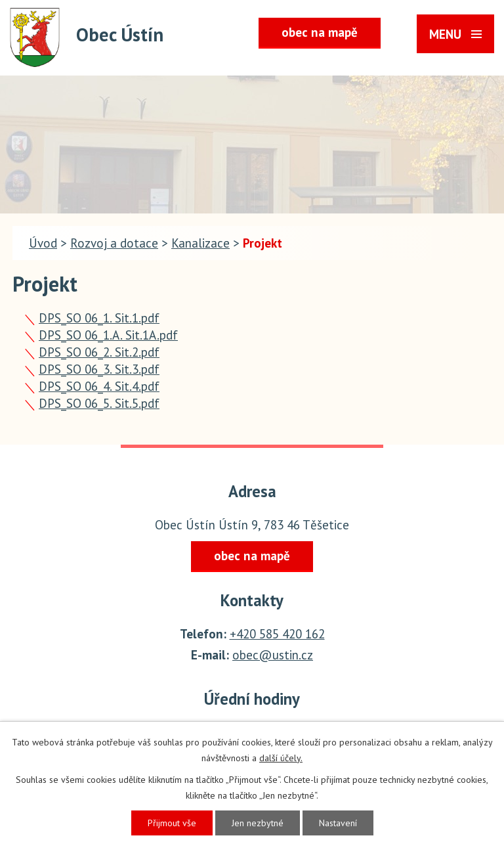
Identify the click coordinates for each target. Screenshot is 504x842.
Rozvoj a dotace (114, 243)
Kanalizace (200, 243)
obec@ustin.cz (273, 655)
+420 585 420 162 (277, 634)
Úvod (43, 243)
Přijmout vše (172, 823)
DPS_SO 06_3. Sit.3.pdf (99, 369)
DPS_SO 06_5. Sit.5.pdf (99, 403)
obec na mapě (320, 32)
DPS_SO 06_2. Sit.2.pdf (99, 352)
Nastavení (338, 823)
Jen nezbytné (258, 823)
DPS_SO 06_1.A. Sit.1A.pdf (108, 335)
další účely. (281, 758)
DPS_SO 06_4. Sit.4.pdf (99, 386)
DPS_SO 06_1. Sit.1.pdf (99, 318)
